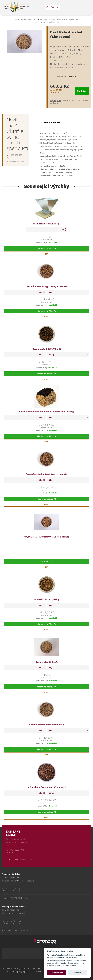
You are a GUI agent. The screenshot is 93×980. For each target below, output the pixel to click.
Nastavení (78, 972)
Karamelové (73, 20)
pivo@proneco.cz (16, 161)
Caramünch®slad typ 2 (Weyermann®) (46, 286)
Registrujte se (56, 101)
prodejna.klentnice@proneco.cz (18, 881)
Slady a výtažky (58, 20)
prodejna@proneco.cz (13, 913)
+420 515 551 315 (11, 878)
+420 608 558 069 (16, 839)
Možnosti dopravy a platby (18, 972)
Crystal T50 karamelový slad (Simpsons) (47, 537)
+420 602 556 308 (14, 156)
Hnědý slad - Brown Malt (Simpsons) (46, 787)
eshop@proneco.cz (17, 842)
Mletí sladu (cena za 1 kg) (47, 224)
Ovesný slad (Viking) (46, 662)
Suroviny (44, 20)
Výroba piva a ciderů (29, 20)
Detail (46, 254)
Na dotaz (82, 91)
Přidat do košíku (47, 249)
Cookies (38, 972)
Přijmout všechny (57, 972)
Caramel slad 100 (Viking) (46, 599)
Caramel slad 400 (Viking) (47, 349)
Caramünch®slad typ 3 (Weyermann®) (47, 474)
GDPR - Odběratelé (33, 969)
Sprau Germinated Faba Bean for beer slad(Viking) (46, 411)
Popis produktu (54, 122)
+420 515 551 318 (11, 910)
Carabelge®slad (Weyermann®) (46, 725)
